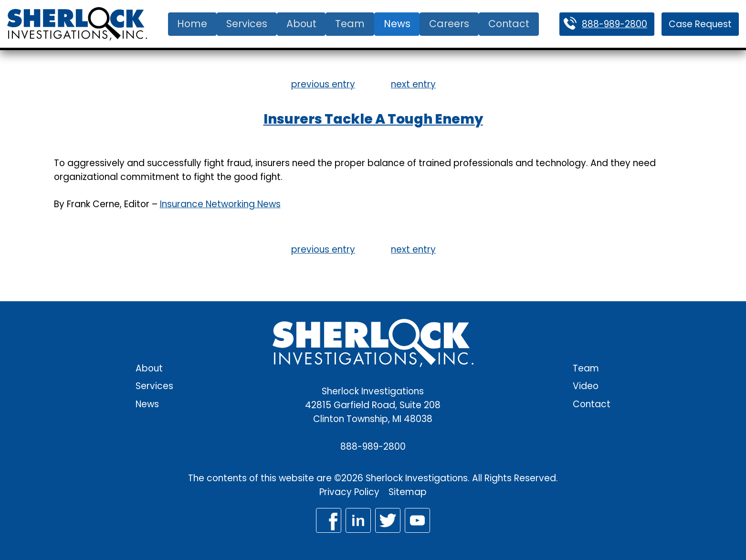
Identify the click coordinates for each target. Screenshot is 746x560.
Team (350, 24)
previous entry (323, 84)
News (397, 24)
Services (247, 24)
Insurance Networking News (220, 204)
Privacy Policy (349, 492)
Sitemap (408, 492)
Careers (449, 24)
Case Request (700, 24)
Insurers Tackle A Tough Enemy (373, 119)
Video (586, 386)
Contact (509, 24)
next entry (413, 84)
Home (192, 24)
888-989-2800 (615, 24)
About (301, 24)
